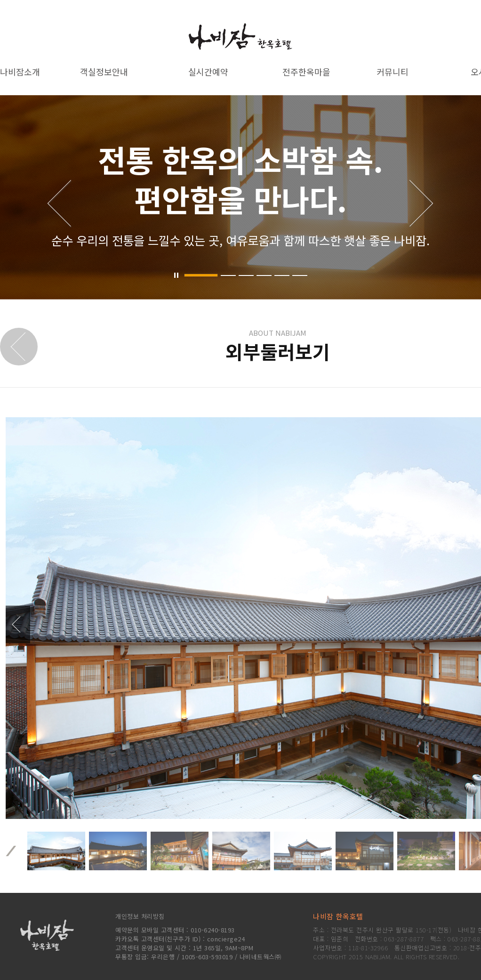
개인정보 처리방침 (140, 916)
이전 (11, 851)
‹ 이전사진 (18, 624)
